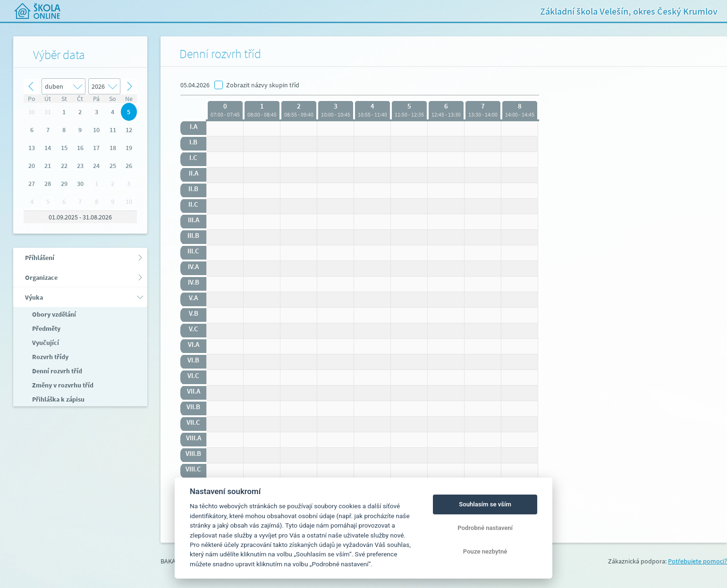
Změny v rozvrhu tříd (62, 385)
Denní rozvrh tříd (56, 371)
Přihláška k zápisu (58, 399)
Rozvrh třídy (50, 357)
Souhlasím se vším (485, 504)
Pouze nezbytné (485, 551)
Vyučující (45, 343)
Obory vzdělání (53, 314)
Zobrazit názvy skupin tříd (263, 85)
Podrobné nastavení (485, 528)
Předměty (46, 328)
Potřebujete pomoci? (697, 561)
